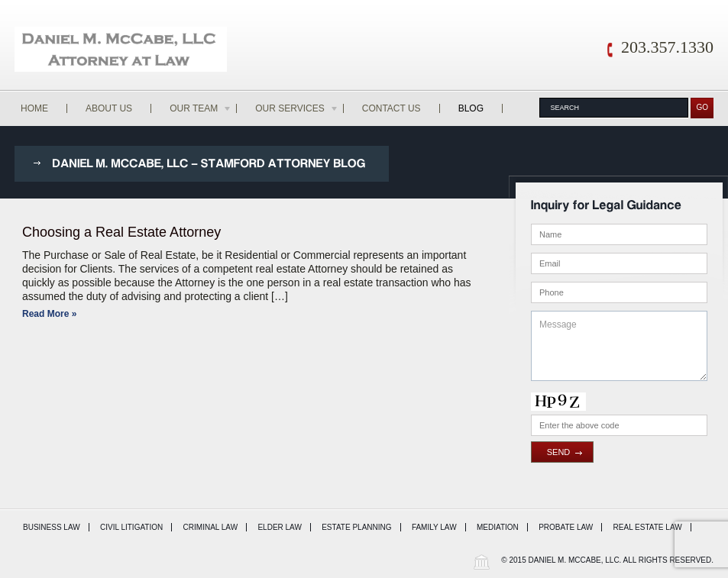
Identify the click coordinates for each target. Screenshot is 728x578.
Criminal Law (211, 527)
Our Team (201, 108)
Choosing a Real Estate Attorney (121, 232)
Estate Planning (356, 527)
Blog (471, 108)
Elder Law (279, 527)
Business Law (52, 527)
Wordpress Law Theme (481, 562)
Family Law (434, 527)
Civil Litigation (131, 527)
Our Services (297, 108)
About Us (109, 108)
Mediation (498, 527)
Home (34, 108)
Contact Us (392, 108)
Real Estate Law (648, 527)
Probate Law (566, 527)
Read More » (49, 314)
